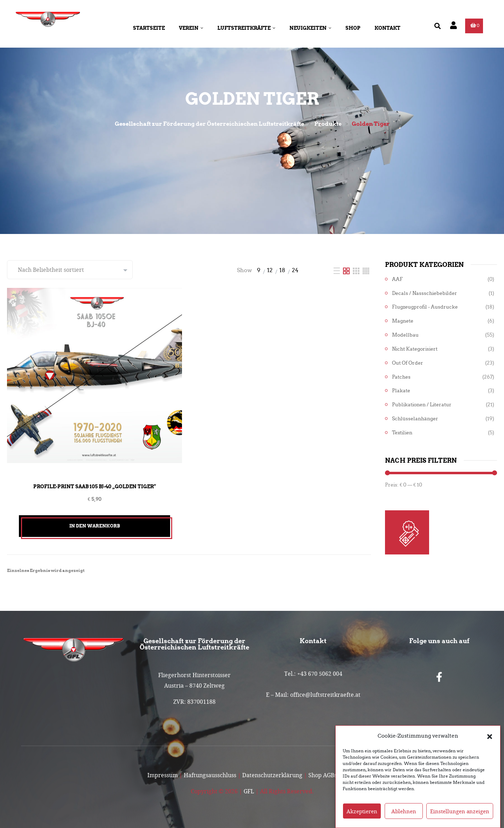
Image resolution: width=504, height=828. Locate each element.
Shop (353, 28)
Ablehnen (404, 811)
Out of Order (408, 363)
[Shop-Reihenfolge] (70, 270)
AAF (397, 279)
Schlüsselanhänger (415, 419)
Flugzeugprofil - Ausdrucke (425, 307)
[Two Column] (347, 270)
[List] (337, 270)
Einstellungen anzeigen (460, 811)
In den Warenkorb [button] (95, 526)
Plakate (401, 391)
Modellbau (405, 335)
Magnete (403, 321)
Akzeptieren (362, 811)
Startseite (149, 28)
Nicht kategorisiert (415, 349)
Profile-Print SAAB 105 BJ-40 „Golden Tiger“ (94, 487)
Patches (401, 377)
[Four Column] (366, 270)
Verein (191, 28)
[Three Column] (357, 270)
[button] (490, 736)
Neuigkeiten (310, 28)
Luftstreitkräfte (246, 28)
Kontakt (387, 28)
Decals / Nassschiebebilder (425, 293)
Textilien (402, 433)
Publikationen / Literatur (422, 405)
